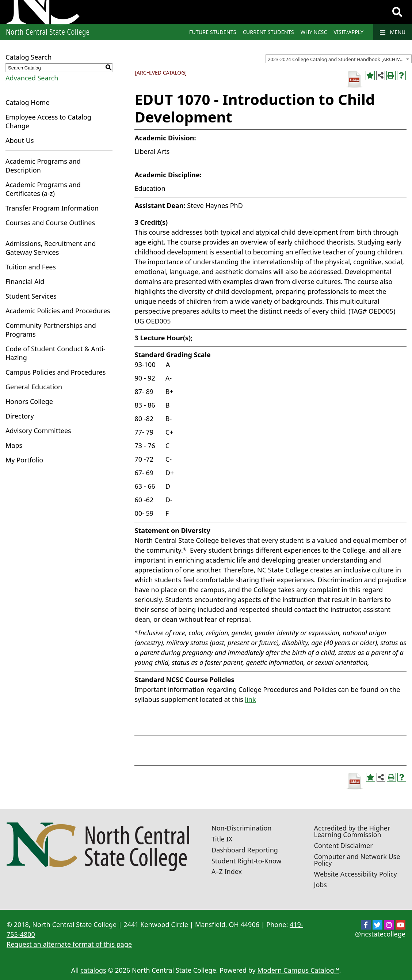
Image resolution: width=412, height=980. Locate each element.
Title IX (222, 839)
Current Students (268, 32)
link (251, 699)
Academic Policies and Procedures (58, 311)
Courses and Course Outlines (50, 223)
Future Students (213, 32)
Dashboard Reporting (245, 850)
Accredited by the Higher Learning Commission (352, 831)
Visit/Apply (349, 32)
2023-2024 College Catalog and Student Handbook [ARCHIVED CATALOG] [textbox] (339, 59)
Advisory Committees (38, 431)
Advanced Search (32, 78)
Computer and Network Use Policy (357, 860)
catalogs (93, 970)
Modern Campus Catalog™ (298, 970)
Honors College (29, 401)
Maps (14, 445)
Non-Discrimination (241, 828)
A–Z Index (227, 871)
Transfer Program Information (52, 208)
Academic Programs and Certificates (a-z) (43, 189)
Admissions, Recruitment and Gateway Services (51, 248)
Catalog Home (28, 102)
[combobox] (339, 59)
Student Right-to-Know (246, 861)
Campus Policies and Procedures (56, 372)
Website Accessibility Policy (356, 874)
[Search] (397, 12)
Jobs (321, 885)
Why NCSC (314, 32)
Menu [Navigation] (393, 32)
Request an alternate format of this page (69, 944)
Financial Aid (25, 281)
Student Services (31, 296)
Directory (20, 416)
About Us (20, 140)
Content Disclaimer (344, 845)
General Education (34, 387)
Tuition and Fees (31, 267)
